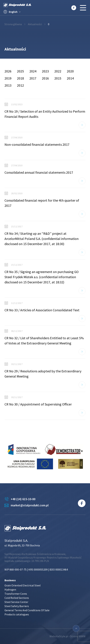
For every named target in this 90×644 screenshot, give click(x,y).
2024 (33, 71)
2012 (20, 85)
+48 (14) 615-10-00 (23, 499)
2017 (33, 78)
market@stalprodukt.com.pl (30, 505)
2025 (20, 71)
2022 (58, 71)
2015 (58, 78)
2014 (70, 78)
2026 (8, 71)
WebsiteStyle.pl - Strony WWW (67, 636)
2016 (45, 78)
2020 (70, 71)
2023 (45, 71)
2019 (8, 78)
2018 (20, 78)
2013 (8, 85)
